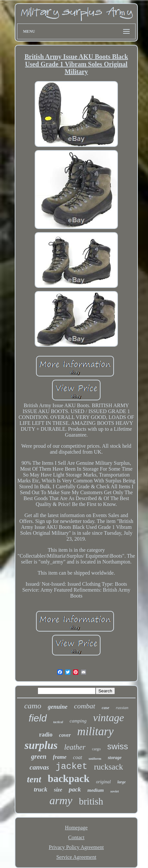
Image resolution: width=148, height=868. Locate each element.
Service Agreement (76, 857)
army (61, 800)
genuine (58, 707)
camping (78, 721)
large (121, 782)
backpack (69, 779)
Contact (76, 837)
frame (60, 757)
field (38, 718)
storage (115, 758)
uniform (95, 758)
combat (85, 706)
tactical (58, 722)
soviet (115, 791)
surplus (41, 745)
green (39, 756)
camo (33, 706)
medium (96, 790)
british (91, 801)
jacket (72, 767)
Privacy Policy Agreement (76, 847)
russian (122, 708)
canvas (39, 767)
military (95, 731)
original (103, 782)
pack (75, 789)
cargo (96, 749)
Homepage (76, 828)
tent (34, 779)
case (106, 708)
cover (65, 735)
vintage (108, 718)
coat (78, 757)
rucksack (109, 767)
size (58, 790)
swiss (118, 746)
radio (46, 735)
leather (75, 747)
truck (40, 789)
